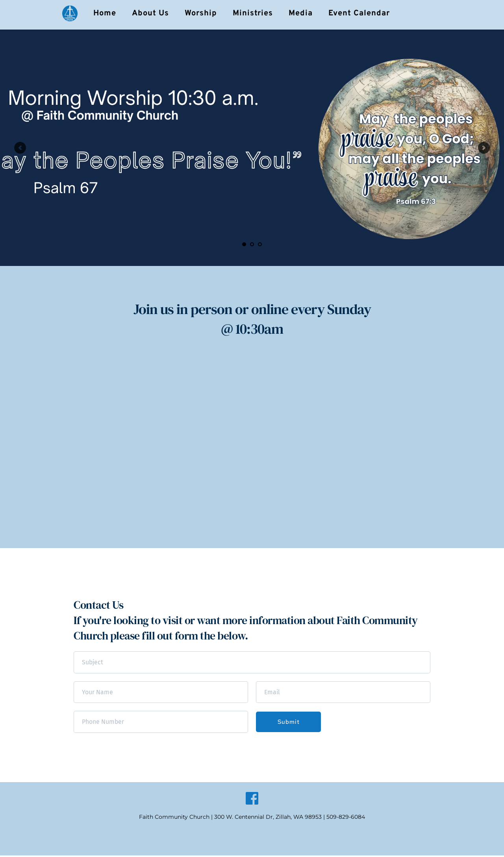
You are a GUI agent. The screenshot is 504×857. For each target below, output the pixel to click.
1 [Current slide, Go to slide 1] (244, 244)
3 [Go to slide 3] (260, 244)
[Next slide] (484, 148)
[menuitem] (105, 13)
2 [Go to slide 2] (252, 244)
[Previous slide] (20, 148)
